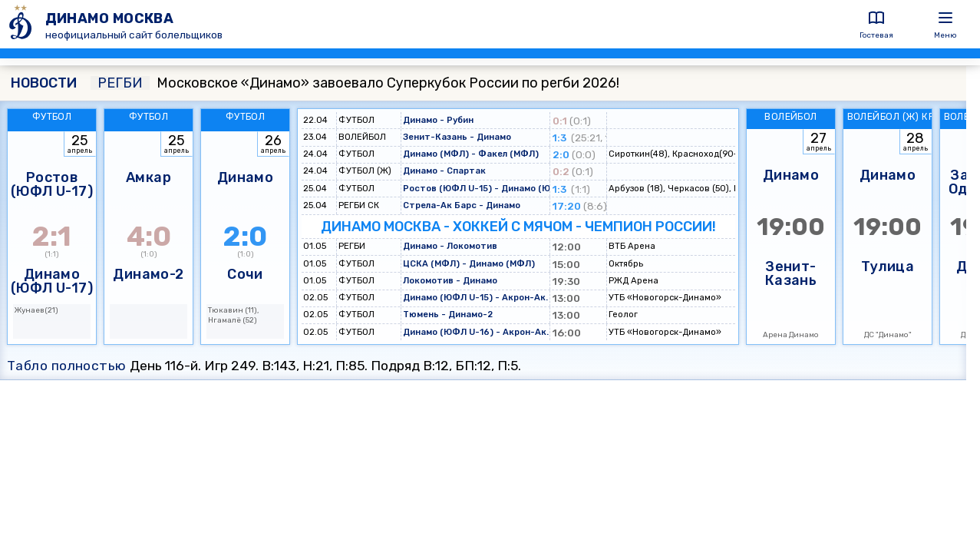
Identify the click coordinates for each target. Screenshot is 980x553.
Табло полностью (67, 366)
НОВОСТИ (44, 83)
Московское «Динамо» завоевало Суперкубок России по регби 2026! (355, 83)
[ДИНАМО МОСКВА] (23, 24)
